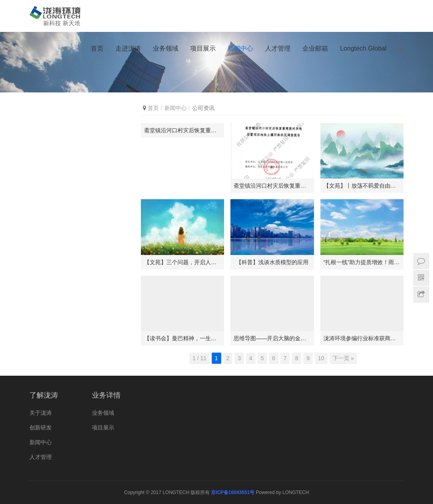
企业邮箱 (315, 48)
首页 (97, 48)
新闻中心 (240, 48)
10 (321, 358)
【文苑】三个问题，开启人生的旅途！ (182, 262)
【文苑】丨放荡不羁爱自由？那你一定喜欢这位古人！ (362, 186)
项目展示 (203, 48)
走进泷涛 (128, 48)
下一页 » (343, 358)
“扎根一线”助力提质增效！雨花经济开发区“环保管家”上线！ (362, 262)
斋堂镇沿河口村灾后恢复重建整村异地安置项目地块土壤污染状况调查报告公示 (182, 130)
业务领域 (166, 48)
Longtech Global (363, 48)
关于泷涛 (41, 413)
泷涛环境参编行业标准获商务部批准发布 (362, 338)
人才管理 (278, 48)
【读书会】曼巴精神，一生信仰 (182, 338)
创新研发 (41, 428)
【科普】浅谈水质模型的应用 (272, 262)
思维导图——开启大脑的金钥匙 (272, 338)
